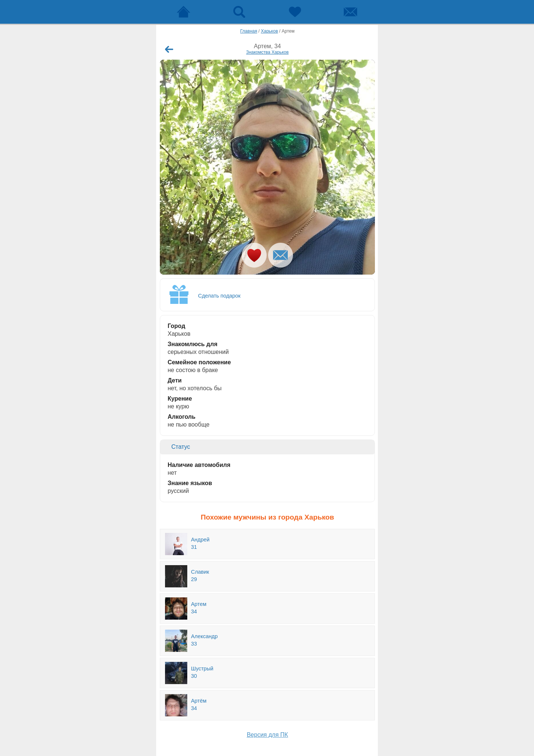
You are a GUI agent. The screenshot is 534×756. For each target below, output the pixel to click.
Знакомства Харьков (268, 52)
